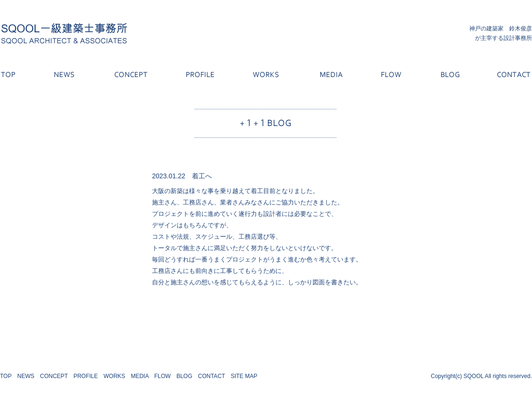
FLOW (163, 376)
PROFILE (86, 376)
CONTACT (212, 376)
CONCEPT (54, 376)
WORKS (114, 376)
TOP (6, 376)
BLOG (184, 376)
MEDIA (139, 376)
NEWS (26, 376)
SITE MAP (244, 376)
